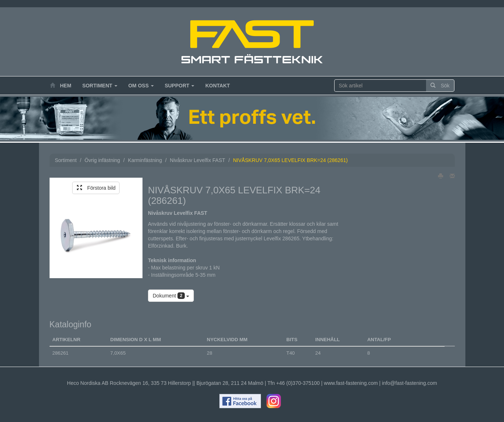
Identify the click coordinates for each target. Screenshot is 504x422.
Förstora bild (96, 188)
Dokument (171, 296)
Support (180, 86)
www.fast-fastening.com (351, 383)
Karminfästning (145, 160)
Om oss (141, 86)
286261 (60, 353)
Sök (440, 86)
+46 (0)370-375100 (298, 383)
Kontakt (217, 86)
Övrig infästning (102, 160)
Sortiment (100, 86)
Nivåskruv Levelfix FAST (198, 160)
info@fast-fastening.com (409, 383)
